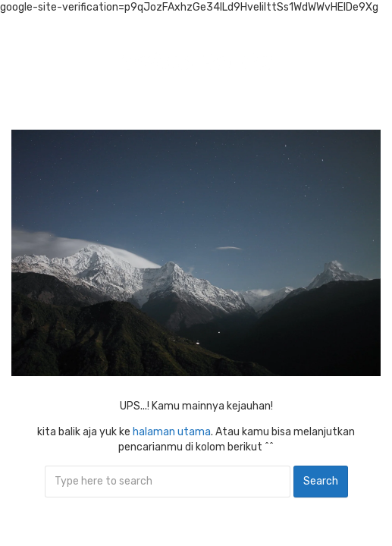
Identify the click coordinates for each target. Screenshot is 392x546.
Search (321, 481)
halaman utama (172, 432)
